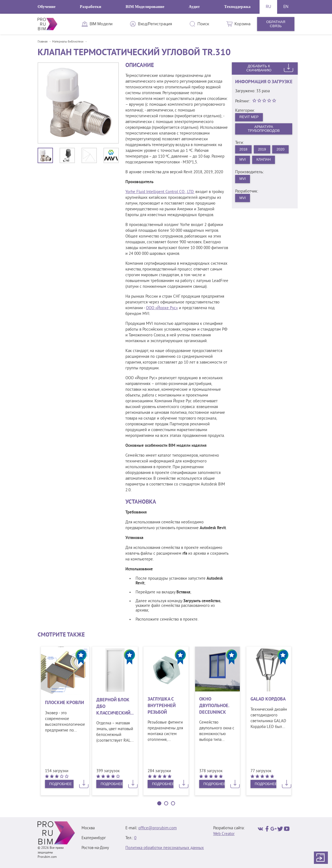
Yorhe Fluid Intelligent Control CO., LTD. (160, 192)
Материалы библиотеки (68, 42)
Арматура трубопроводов (264, 129)
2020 (281, 149)
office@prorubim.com (157, 828)
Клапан (263, 159)
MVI (243, 159)
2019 (262, 149)
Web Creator (224, 834)
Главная (43, 42)
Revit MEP (249, 117)
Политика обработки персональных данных (165, 848)
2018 (244, 149)
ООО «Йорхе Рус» (162, 308)
